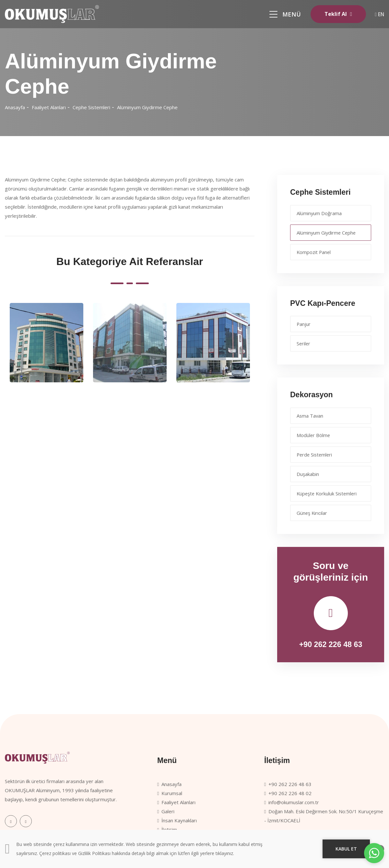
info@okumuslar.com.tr (292, 802)
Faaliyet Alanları (49, 107)
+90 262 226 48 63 (331, 644)
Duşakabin (308, 474)
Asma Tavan (311, 416)
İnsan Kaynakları (177, 820)
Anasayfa (15, 107)
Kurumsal (170, 793)
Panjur (304, 324)
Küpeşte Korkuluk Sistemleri (328, 493)
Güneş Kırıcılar (312, 513)
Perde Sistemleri (316, 455)
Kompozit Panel (315, 252)
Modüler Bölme (314, 435)
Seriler (304, 343)
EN (379, 14)
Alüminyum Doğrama (320, 213)
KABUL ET (346, 849)
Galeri (166, 811)
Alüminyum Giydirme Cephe (147, 107)
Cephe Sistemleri (91, 107)
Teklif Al (334, 14)
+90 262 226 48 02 (288, 793)
